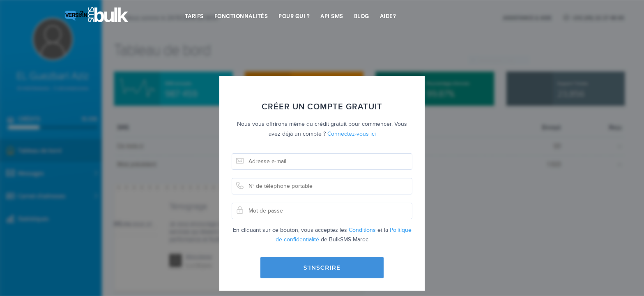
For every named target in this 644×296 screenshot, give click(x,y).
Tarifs (194, 16)
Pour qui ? (294, 16)
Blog (362, 16)
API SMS (332, 16)
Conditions (362, 230)
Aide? (388, 16)
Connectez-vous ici (352, 134)
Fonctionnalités (241, 16)
